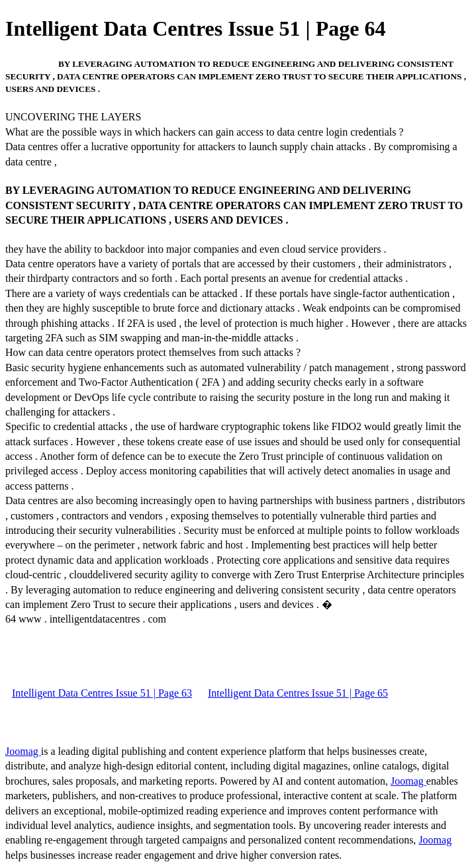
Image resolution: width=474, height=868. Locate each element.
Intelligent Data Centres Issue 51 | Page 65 (298, 693)
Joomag (23, 751)
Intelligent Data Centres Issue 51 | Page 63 (102, 693)
